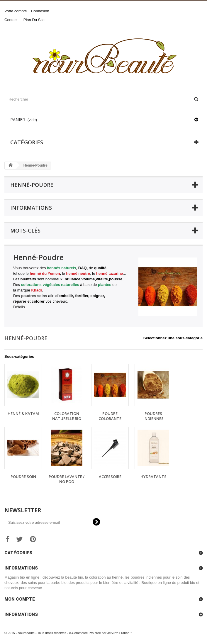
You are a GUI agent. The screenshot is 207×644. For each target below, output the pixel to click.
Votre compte (16, 11)
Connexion (40, 11)
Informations (31, 208)
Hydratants (153, 477)
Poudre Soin (23, 477)
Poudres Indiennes (153, 416)
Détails (19, 307)
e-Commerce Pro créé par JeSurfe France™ (101, 633)
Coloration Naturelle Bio (67, 416)
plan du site (34, 20)
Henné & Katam (23, 413)
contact (11, 20)
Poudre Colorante (110, 416)
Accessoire (110, 477)
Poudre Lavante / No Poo (67, 479)
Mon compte (20, 599)
